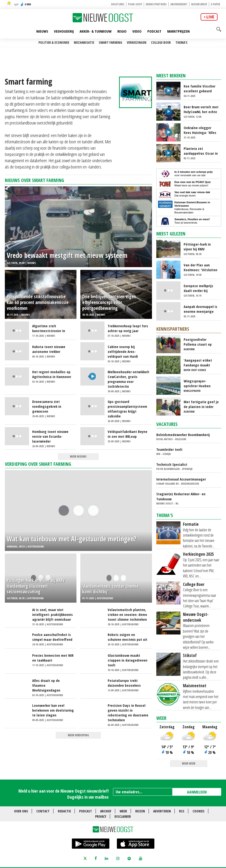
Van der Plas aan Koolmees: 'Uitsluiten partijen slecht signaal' (200, 267)
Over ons (21, 811)
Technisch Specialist (172, 464)
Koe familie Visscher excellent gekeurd (200, 88)
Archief (106, 811)
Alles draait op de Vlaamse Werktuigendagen (46, 685)
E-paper (215, 4)
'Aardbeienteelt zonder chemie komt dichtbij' (110, 589)
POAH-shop (135, 4)
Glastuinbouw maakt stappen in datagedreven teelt (128, 660)
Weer (161, 718)
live (210, 17)
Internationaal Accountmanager (181, 479)
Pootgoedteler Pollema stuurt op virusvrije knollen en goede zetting (199, 342)
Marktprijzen (178, 31)
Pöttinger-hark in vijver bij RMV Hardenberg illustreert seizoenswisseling (36, 586)
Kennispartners (156, 4)
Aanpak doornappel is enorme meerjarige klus (200, 309)
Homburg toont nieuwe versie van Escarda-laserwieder (50, 436)
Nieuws (42, 31)
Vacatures (118, 4)
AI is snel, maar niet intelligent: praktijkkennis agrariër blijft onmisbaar (53, 614)
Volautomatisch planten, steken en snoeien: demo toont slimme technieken (127, 614)
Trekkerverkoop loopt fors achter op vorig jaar (128, 328)
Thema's (181, 42)
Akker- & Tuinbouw (96, 31)
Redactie (64, 811)
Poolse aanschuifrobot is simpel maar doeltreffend (52, 637)
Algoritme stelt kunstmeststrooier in (49, 328)
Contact (43, 811)
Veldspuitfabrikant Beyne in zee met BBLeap (128, 434)
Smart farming (110, 42)
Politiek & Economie (54, 42)
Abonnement (179, 4)
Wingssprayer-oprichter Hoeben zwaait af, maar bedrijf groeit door (198, 383)
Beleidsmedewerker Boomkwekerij (183, 435)
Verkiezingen (137, 42)
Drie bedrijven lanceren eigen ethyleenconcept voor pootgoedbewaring (109, 303)
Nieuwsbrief (199, 4)
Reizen (140, 811)
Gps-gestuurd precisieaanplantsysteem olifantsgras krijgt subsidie (127, 409)
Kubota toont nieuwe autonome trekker (49, 349)
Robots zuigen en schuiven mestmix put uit (128, 637)
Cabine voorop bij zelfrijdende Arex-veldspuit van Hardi (123, 351)
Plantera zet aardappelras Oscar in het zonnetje (201, 151)
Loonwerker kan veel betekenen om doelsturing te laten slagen (53, 710)
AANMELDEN (197, 792)
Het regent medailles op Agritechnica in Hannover (52, 374)
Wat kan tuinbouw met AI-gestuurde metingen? (72, 539)
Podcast (154, 31)
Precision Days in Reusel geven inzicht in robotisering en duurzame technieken (128, 713)
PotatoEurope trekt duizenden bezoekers (124, 683)
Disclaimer (123, 816)
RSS (182, 811)
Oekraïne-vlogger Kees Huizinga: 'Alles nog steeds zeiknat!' (200, 130)
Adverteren (162, 811)
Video (137, 31)
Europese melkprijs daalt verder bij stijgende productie (199, 288)
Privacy (101, 816)
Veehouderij (64, 31)
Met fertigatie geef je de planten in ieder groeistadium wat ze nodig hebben (201, 404)
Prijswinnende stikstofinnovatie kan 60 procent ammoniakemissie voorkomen (38, 303)
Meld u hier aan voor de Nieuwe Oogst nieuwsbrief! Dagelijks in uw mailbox (64, 794)
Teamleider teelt (169, 449)
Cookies (199, 811)
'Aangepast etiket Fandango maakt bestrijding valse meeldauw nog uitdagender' (198, 363)
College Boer (161, 42)
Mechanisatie (84, 42)
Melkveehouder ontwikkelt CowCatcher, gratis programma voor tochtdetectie (128, 379)
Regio (122, 31)
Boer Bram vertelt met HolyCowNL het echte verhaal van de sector (201, 109)
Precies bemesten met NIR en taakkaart (53, 658)
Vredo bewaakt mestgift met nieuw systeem (67, 255)
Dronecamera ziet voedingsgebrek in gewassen (47, 406)
